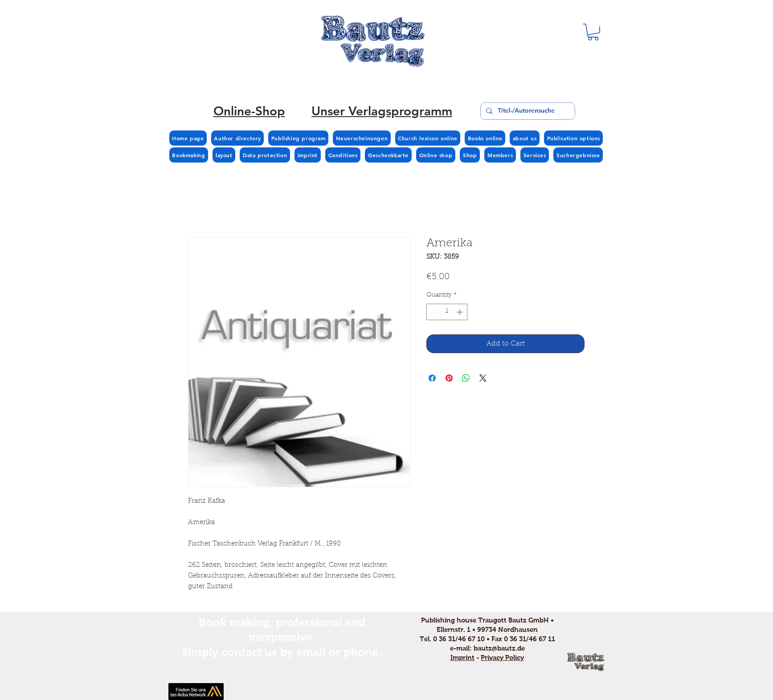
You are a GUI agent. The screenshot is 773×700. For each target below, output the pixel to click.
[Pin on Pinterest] (449, 378)
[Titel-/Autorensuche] (527, 111)
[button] (593, 32)
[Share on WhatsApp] (466, 378)
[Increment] (460, 312)
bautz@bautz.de (499, 648)
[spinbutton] (447, 312)
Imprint (462, 657)
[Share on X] (483, 378)
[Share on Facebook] (432, 378)
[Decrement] (433, 312)
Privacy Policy (502, 657)
